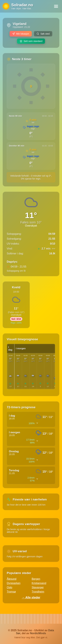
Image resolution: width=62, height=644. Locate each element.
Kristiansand (39, 583)
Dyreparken (14, 583)
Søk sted (43, 34)
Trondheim (38, 592)
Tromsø (11, 592)
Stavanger (38, 587)
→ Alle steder (31, 597)
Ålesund (12, 579)
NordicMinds (38, 633)
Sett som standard (31, 41)
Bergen (36, 579)
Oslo (10, 587)
